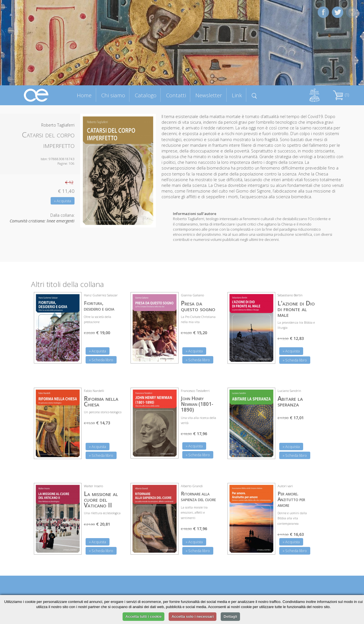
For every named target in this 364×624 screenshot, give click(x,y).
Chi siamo (113, 95)
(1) (341, 95)
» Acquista (63, 201)
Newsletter (209, 95)
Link (237, 95)
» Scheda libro (101, 360)
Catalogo (146, 95)
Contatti (176, 95)
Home (84, 95)
